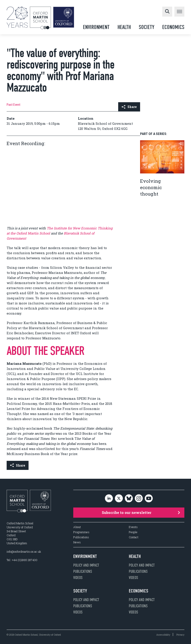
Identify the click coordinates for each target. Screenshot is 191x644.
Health (124, 27)
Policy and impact (86, 565)
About (77, 527)
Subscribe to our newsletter (141, 512)
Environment (96, 27)
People (133, 532)
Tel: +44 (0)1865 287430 (22, 560)
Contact (134, 537)
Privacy (180, 635)
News (77, 542)
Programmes (81, 532)
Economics (173, 27)
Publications (81, 537)
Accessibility (163, 635)
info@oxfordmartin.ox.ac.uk (24, 552)
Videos (78, 578)
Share (129, 107)
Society (147, 27)
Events (133, 527)
